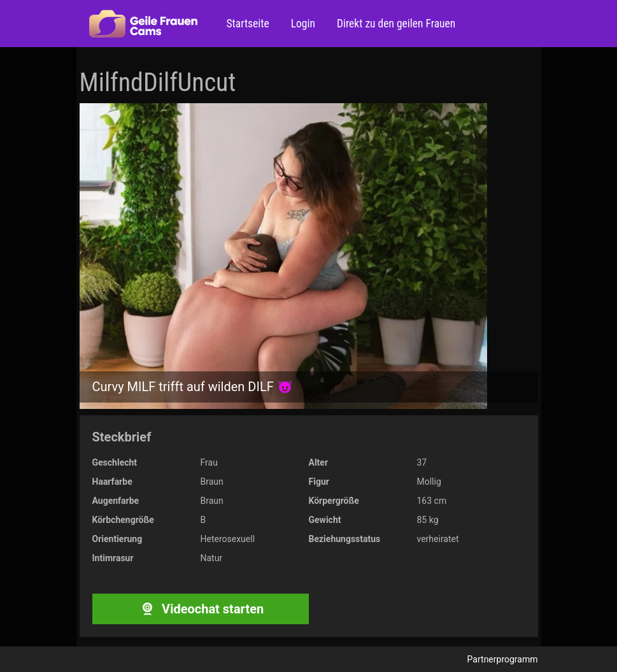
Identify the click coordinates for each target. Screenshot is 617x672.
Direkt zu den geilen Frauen (395, 24)
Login (302, 24)
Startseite (248, 24)
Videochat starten (200, 609)
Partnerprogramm (503, 659)
